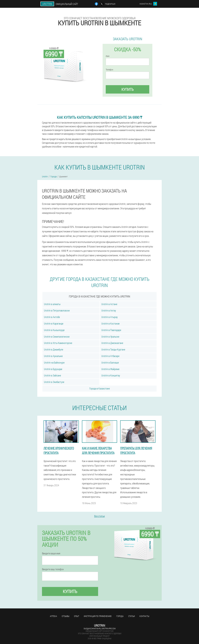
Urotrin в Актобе (52, 317)
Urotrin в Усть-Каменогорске (58, 343)
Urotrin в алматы (52, 304)
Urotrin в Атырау (110, 317)
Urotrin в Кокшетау (111, 375)
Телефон (109, 70)
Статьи (132, 616)
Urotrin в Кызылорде (54, 330)
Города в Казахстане (100, 388)
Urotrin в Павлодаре (111, 330)
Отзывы (66, 616)
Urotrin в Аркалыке (53, 356)
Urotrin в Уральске (110, 337)
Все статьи (99, 516)
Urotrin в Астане (109, 304)
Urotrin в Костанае (110, 323)
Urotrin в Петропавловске (57, 310)
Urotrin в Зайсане (52, 375)
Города (120, 616)
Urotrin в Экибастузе (54, 382)
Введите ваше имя (51, 553)
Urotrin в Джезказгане (112, 343)
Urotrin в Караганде (54, 323)
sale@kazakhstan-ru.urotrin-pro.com (100, 628)
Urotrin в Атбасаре (110, 356)
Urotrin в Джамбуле (54, 349)
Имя (108, 56)
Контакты (144, 616)
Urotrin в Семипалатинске (57, 337)
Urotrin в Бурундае (53, 369)
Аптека (53, 616)
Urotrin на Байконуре (54, 362)
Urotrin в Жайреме (110, 369)
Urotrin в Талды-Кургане (113, 349)
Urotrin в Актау (109, 310)
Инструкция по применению (98, 616)
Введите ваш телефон (53, 569)
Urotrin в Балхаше (110, 362)
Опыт (77, 616)
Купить (128, 89)
